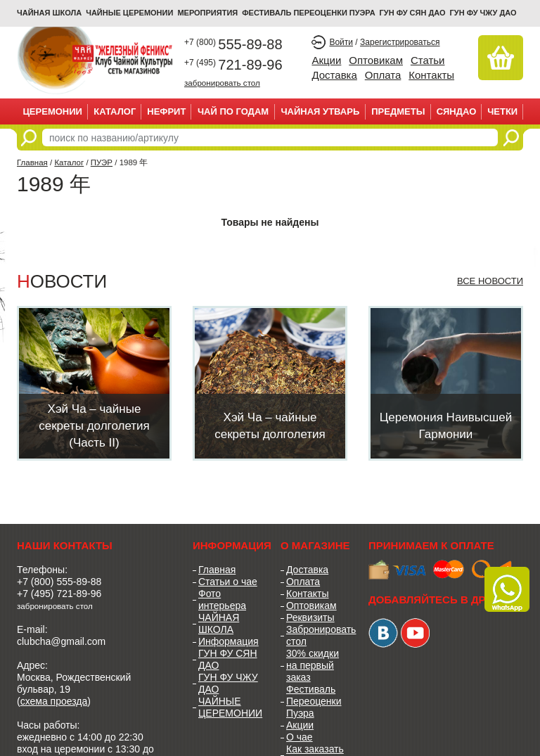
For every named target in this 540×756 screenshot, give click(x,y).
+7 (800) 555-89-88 (59, 582)
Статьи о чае (228, 582)
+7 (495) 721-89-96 (59, 594)
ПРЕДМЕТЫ (398, 111)
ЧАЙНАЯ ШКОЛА (219, 623)
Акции (326, 60)
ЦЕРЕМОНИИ (52, 111)
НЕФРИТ (166, 111)
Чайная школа (49, 13)
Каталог (115, 111)
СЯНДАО (457, 111)
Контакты (431, 75)
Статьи (428, 60)
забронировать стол (222, 83)
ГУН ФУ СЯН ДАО (413, 13)
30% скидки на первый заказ (313, 665)
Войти (341, 42)
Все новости (490, 281)
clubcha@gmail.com (61, 641)
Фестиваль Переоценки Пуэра (314, 701)
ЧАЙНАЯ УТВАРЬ (320, 111)
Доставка (334, 75)
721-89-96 (233, 65)
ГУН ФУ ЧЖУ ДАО (483, 13)
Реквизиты (310, 617)
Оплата (383, 75)
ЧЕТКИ (502, 111)
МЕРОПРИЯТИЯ (207, 13)
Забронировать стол (317, 635)
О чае (300, 737)
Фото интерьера (222, 600)
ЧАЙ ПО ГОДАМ (233, 111)
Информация (229, 641)
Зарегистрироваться (400, 42)
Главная (32, 162)
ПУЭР (102, 162)
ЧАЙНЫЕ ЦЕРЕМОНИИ (129, 13)
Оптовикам (376, 60)
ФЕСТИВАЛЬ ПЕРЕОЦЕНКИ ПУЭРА (308, 13)
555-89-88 (233, 44)
